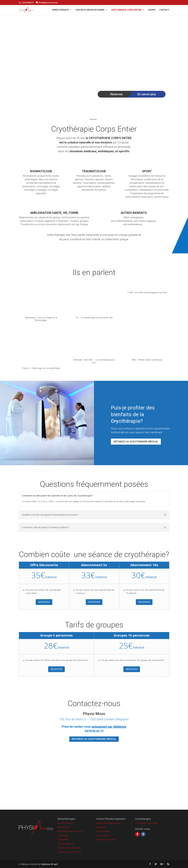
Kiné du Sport (64, 827)
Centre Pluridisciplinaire (90, 10)
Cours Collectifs (103, 835)
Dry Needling (63, 839)
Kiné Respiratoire (65, 823)
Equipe (152, 10)
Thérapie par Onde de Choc (70, 852)
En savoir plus (147, 94)
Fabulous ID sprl (49, 864)
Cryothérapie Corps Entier (126, 10)
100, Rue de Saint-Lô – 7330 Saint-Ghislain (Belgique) (94, 719)
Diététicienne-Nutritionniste (108, 823)
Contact (164, 10)
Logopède (101, 827)
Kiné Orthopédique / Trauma (70, 831)
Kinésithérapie (61, 10)
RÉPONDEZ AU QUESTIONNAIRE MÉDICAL (136, 442)
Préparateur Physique (106, 839)
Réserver (44, 602)
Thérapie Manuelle (66, 844)
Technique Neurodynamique (70, 848)
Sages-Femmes (103, 831)
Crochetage (63, 835)
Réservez (116, 94)
